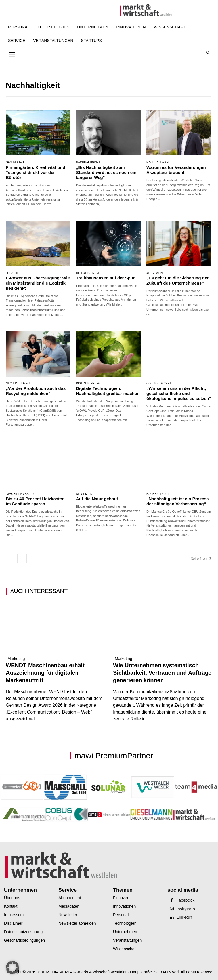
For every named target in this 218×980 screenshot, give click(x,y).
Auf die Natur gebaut (97, 499)
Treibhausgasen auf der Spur (105, 278)
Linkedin (184, 917)
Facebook (186, 900)
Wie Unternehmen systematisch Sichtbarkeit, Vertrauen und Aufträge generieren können (162, 673)
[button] (208, 53)
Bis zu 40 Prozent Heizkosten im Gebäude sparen (35, 501)
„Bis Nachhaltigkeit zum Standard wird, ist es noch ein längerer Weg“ (106, 172)
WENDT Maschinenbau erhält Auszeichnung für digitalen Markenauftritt (45, 673)
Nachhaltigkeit (88, 163)
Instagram (186, 909)
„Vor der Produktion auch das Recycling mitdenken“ (36, 391)
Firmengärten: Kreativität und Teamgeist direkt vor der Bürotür (35, 172)
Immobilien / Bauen (20, 494)
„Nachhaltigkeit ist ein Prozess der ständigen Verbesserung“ (178, 501)
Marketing (16, 659)
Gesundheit (15, 163)
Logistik (12, 273)
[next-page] (45, 559)
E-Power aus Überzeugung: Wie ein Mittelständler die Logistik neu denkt (38, 283)
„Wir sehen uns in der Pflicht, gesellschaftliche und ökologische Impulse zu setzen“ (179, 393)
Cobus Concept (159, 384)
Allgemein (155, 273)
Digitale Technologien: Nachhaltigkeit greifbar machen (108, 391)
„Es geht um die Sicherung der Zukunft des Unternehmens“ (178, 280)
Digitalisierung (88, 273)
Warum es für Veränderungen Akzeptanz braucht (176, 170)
